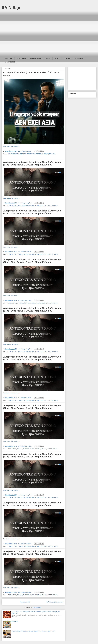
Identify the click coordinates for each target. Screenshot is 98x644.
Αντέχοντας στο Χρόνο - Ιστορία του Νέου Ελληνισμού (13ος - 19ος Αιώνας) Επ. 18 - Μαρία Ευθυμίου (32, 455)
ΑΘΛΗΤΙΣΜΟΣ (10, 62)
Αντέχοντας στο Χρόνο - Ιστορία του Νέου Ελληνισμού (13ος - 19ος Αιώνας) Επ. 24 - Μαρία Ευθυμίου (32, 163)
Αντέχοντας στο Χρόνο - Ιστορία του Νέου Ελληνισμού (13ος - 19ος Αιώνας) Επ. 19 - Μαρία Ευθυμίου (32, 407)
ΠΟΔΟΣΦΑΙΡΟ (22, 154)
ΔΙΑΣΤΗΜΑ (67, 59)
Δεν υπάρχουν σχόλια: (25, 151)
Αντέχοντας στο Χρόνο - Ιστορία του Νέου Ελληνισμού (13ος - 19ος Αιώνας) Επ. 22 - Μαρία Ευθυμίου (32, 261)
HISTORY (50, 206)
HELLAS (44, 206)
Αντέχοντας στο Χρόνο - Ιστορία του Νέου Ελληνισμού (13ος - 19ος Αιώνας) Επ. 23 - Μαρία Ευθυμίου (32, 212)
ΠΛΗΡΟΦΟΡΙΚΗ (36, 59)
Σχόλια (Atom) (37, 607)
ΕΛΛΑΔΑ (20, 206)
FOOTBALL (40, 154)
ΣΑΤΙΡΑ (48, 59)
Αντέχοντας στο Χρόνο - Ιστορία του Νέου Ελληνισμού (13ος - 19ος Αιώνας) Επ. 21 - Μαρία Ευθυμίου (32, 309)
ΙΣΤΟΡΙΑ (38, 206)
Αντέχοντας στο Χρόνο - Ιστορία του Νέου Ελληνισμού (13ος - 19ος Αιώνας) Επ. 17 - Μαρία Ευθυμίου (32, 504)
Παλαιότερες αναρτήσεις (55, 602)
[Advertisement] (21, 32)
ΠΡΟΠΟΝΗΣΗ (31, 154)
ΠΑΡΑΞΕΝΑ (79, 59)
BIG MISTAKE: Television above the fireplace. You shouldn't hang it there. (33, 631)
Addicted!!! (15, 621)
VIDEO (57, 59)
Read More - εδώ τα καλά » (11, 147)
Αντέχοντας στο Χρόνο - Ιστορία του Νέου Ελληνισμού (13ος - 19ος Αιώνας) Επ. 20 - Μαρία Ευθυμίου (32, 358)
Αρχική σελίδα (25, 602)
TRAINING (52, 154)
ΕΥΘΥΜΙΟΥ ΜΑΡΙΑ (29, 206)
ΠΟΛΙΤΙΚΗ (9, 59)
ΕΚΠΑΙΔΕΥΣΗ (21, 59)
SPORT (46, 154)
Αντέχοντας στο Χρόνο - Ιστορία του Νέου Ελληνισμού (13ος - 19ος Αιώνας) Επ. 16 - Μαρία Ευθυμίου (32, 553)
